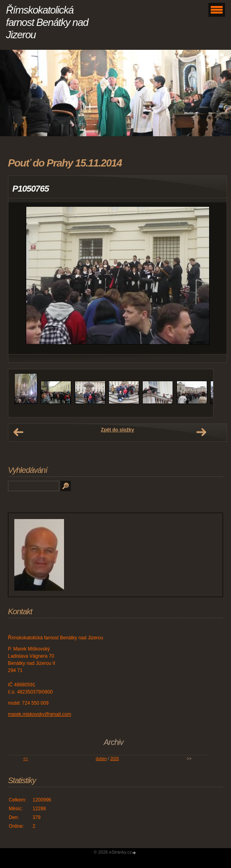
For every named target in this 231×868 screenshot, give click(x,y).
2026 (115, 759)
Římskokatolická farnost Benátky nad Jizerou (47, 22)
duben (101, 759)
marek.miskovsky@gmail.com (40, 714)
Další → (201, 432)
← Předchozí (18, 432)
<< (25, 759)
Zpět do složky (117, 430)
